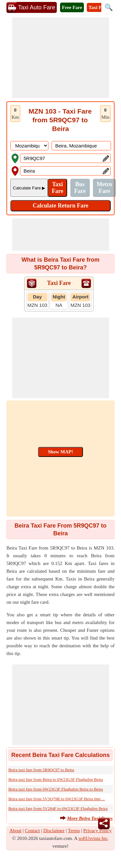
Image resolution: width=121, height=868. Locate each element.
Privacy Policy (97, 831)
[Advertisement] (61, 58)
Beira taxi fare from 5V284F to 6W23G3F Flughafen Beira (58, 808)
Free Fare (72, 7)
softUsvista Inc (93, 838)
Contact (32, 831)
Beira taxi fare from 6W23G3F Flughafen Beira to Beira (56, 789)
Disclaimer (54, 831)
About (15, 831)
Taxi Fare (98, 7)
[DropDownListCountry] (29, 146)
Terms (74, 831)
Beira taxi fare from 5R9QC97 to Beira (41, 770)
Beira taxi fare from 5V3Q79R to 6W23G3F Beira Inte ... (57, 799)
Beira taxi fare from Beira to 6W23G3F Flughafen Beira (56, 779)
